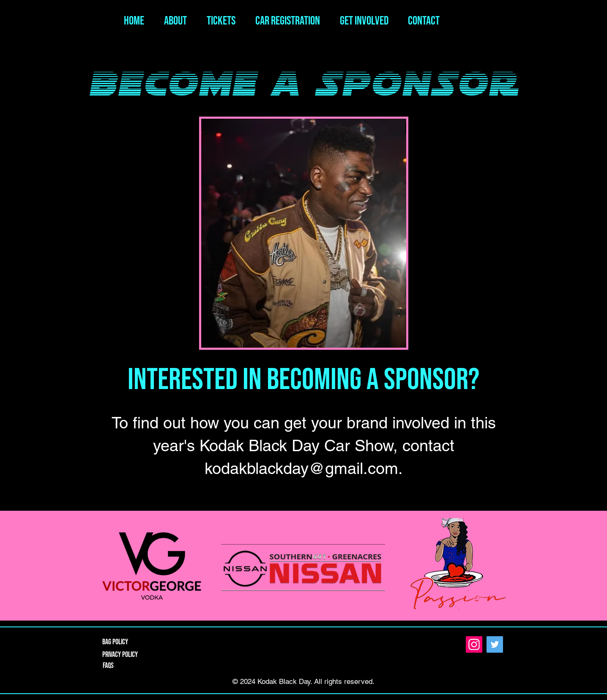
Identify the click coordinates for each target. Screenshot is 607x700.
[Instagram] (474, 644)
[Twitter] (495, 644)
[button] (361, 21)
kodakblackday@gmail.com (301, 468)
